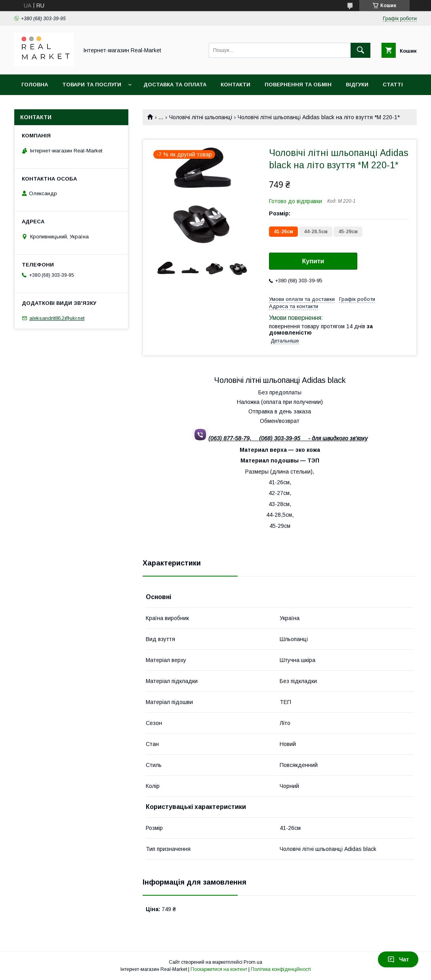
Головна (35, 85)
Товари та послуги (92, 85)
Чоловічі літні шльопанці (201, 117)
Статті (393, 85)
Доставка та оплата (175, 85)
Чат (398, 959)
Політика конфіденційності (281, 969)
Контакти (236, 85)
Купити (313, 261)
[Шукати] (360, 50)
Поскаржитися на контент (219, 969)
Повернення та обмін (298, 85)
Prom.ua (253, 962)
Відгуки (357, 85)
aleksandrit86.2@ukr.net (57, 318)
